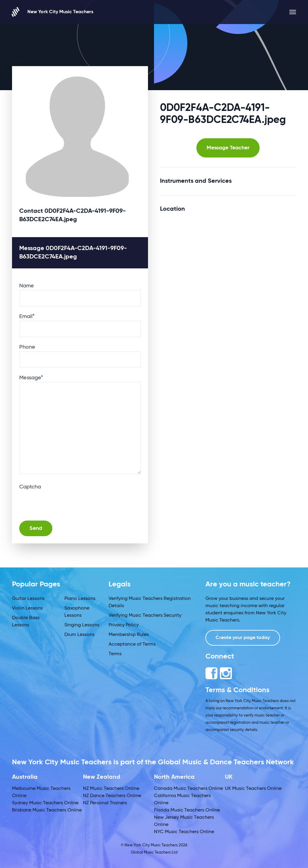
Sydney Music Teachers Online (45, 803)
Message (31, 378)
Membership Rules (129, 635)
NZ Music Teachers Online (111, 789)
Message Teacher (228, 148)
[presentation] (65, 503)
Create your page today (243, 638)
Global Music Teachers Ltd (154, 853)
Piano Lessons (80, 599)
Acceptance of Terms (132, 644)
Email (27, 316)
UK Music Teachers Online (253, 789)
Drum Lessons (79, 635)
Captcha (30, 487)
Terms (115, 654)
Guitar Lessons (28, 599)
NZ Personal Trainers (105, 803)
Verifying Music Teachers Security (145, 616)
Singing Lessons (82, 625)
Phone (27, 347)
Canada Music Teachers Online (188, 789)
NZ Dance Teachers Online (112, 796)
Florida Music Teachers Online (187, 810)
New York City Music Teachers (53, 12)
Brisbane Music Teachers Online (47, 810)
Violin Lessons (27, 608)
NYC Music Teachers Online (184, 832)
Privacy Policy (124, 625)
